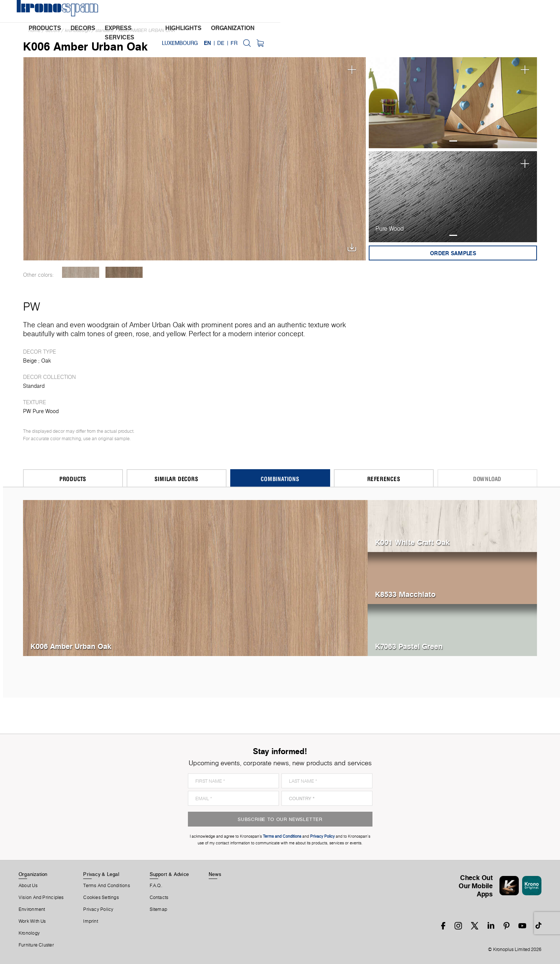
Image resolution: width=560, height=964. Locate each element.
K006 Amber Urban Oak (147, 30)
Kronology (29, 933)
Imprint (91, 921)
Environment (32, 909)
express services (221, 12)
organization (327, 12)
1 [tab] (453, 141)
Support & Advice (170, 874)
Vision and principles (41, 898)
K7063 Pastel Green (409, 646)
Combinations (280, 479)
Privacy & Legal (101, 874)
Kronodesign (78, 30)
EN (482, 11)
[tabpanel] (453, 103)
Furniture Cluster (36, 945)
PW (32, 306)
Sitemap (159, 909)
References (384, 479)
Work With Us (32, 921)
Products (73, 479)
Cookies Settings (101, 898)
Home (35, 30)
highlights (278, 12)
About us (28, 886)
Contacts (159, 898)
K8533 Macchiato (405, 594)
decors (170, 12)
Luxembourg (454, 11)
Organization (33, 874)
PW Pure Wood (41, 411)
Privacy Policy (98, 909)
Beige (30, 361)
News (215, 874)
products (132, 12)
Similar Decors (176, 479)
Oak (46, 361)
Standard (104, 30)
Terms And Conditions (106, 886)
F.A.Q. (156, 886)
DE (495, 11)
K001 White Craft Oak (412, 542)
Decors (53, 30)
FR (508, 11)
